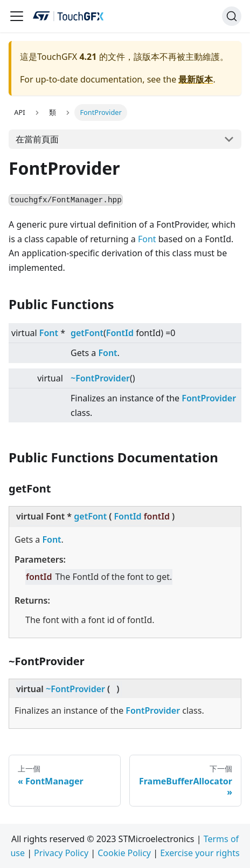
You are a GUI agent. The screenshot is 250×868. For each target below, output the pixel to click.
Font (147, 239)
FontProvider (209, 398)
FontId (120, 333)
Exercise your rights (200, 853)
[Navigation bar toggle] (17, 16)
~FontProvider (100, 378)
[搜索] (232, 16)
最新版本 (196, 79)
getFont (87, 333)
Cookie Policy (124, 853)
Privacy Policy (61, 853)
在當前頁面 (37, 139)
